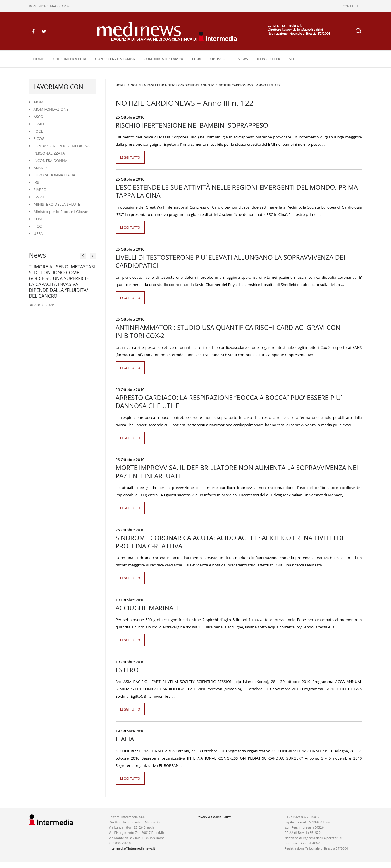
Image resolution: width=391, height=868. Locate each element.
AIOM (39, 102)
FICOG (39, 138)
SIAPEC (40, 190)
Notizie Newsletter (147, 85)
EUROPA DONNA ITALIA (55, 175)
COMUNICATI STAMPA (163, 59)
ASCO (39, 117)
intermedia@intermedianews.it (132, 848)
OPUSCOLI (220, 59)
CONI (38, 219)
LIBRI (197, 59)
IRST (37, 182)
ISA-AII (39, 197)
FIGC (38, 226)
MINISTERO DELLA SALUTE (57, 204)
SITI (293, 59)
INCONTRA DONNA (51, 160)
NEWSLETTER (268, 59)
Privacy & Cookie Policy (214, 817)
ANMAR (40, 168)
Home (39, 59)
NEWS (243, 59)
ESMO (39, 124)
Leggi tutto (130, 157)
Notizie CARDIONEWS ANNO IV (189, 85)
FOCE (38, 131)
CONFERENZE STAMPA (115, 59)
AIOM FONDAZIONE (51, 109)
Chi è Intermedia (70, 59)
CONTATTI (350, 6)
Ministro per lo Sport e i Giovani (62, 212)
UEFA (38, 233)
